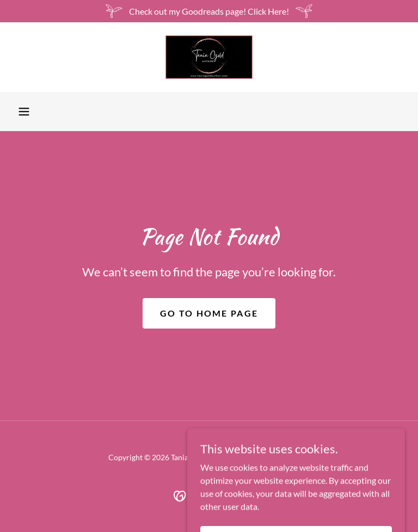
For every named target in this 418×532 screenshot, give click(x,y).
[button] (24, 112)
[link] (209, 57)
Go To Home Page (209, 313)
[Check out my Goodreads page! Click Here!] (209, 11)
